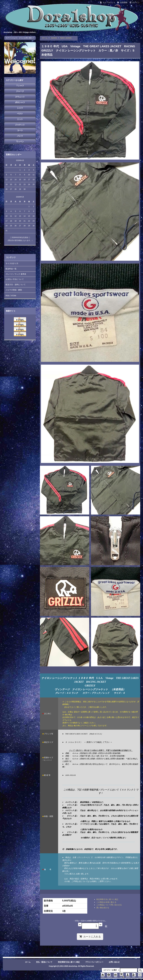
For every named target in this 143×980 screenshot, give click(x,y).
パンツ (20, 136)
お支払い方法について (15, 279)
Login (140, 976)
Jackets (54, 38)
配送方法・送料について (16, 285)
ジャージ (20, 91)
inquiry (116, 976)
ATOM (14, 296)
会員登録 (122, 2)
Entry (134, 976)
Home (103, 976)
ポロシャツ (20, 102)
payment (110, 976)
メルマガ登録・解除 (14, 290)
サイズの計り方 (12, 263)
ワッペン (20, 142)
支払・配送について (44, 962)
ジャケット (20, 125)
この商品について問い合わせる (109, 905)
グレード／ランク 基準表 (16, 274)
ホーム (45, 38)
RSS (7, 296)
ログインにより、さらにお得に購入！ (20, 38)
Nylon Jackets (66, 38)
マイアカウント (108, 2)
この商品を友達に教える (106, 902)
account (128, 976)
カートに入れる (90, 937)
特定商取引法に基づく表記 (107, 899)
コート (20, 130)
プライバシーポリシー (94, 962)
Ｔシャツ (20, 86)
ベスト (20, 114)
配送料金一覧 (11, 269)
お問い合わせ (114, 962)
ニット (20, 119)
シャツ (20, 108)
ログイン (134, 2)
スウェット (20, 97)
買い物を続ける (103, 908)
